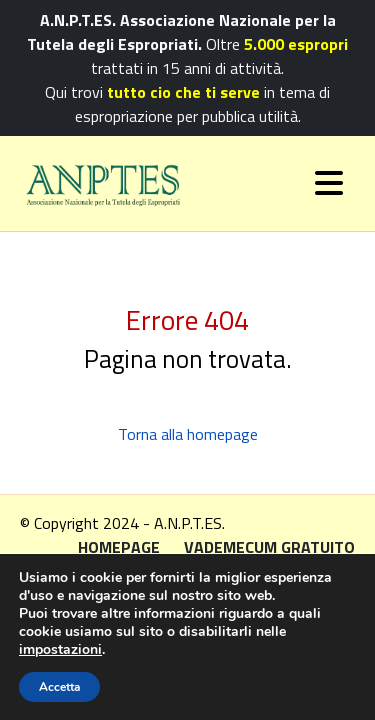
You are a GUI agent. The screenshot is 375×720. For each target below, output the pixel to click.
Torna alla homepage (188, 434)
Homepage (119, 547)
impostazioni (60, 650)
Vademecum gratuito (269, 547)
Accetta (59, 687)
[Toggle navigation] (329, 183)
